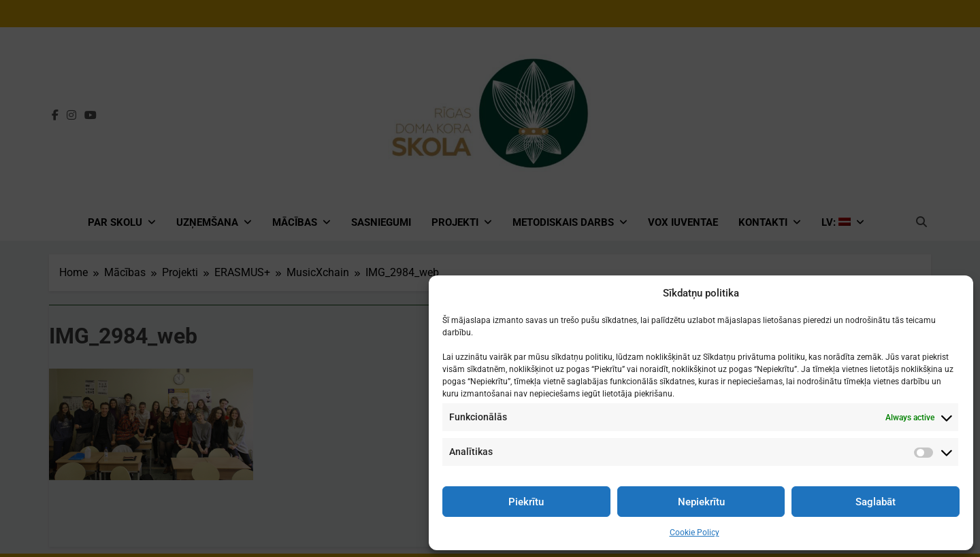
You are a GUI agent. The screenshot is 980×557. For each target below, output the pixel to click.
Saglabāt (876, 502)
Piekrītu (526, 502)
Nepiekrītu (701, 502)
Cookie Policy (695, 533)
